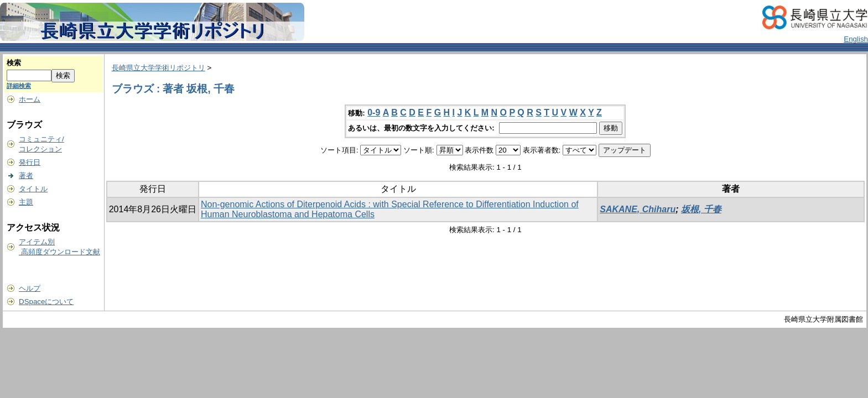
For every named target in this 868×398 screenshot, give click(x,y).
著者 (26, 176)
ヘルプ (30, 288)
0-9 (374, 112)
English (856, 39)
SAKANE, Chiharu (638, 209)
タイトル (33, 189)
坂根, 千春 (701, 209)
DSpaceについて (46, 302)
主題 (26, 202)
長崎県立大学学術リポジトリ (158, 68)
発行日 (30, 162)
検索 (14, 63)
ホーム (30, 99)
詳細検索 (19, 86)
